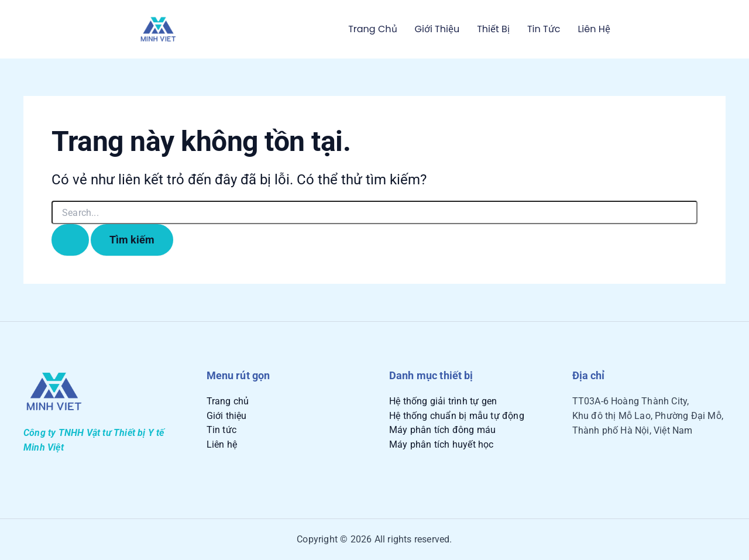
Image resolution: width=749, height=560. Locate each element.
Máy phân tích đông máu (442, 430)
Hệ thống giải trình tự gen (443, 401)
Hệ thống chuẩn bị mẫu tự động (457, 416)
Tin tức (544, 29)
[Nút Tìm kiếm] (70, 240)
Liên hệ (594, 29)
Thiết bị (493, 29)
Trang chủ (372, 29)
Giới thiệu (437, 29)
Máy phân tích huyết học (442, 444)
